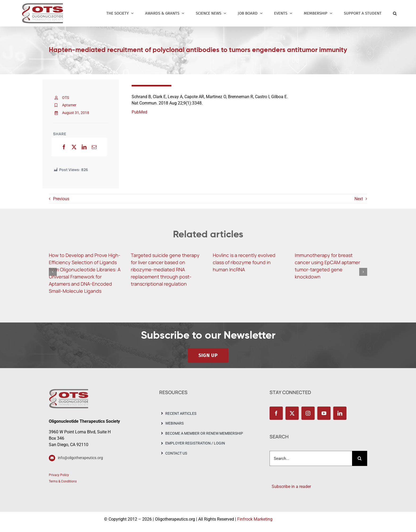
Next (359, 199)
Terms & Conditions (63, 481)
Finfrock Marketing (255, 519)
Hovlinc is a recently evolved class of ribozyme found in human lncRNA (244, 262)
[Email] (94, 147)
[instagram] (308, 413)
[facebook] (276, 413)
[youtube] (324, 413)
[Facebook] (64, 147)
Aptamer (69, 105)
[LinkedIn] (84, 147)
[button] (395, 13)
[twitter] (292, 413)
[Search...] (311, 458)
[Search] (360, 458)
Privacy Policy (59, 475)
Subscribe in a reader (290, 487)
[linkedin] (340, 413)
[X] (74, 147)
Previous (61, 199)
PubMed (139, 112)
